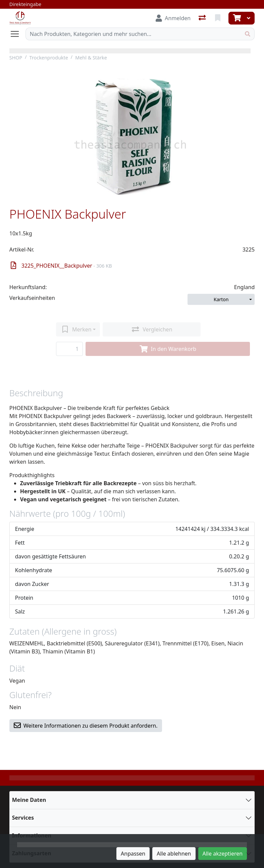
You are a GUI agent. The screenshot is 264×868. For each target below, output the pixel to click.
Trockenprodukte (49, 58)
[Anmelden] (173, 18)
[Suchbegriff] (134, 34)
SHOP (16, 58)
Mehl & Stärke (91, 58)
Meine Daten (29, 800)
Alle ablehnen (174, 854)
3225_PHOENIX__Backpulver (61, 266)
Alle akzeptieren (223, 854)
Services (23, 818)
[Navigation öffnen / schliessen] (17, 34)
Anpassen (133, 854)
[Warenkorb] (236, 18)
